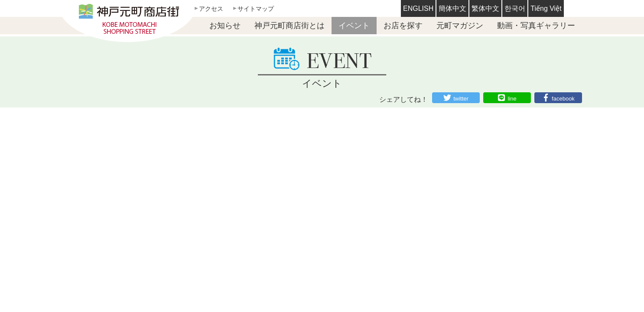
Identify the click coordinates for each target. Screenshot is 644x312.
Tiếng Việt (546, 8)
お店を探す (403, 26)
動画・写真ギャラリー (536, 26)
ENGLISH (418, 8)
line (512, 99)
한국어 (515, 8)
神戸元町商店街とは (289, 26)
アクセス (211, 9)
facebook (563, 99)
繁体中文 (485, 8)
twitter (461, 99)
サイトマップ (256, 9)
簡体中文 (452, 8)
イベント (354, 26)
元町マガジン (460, 26)
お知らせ (225, 26)
